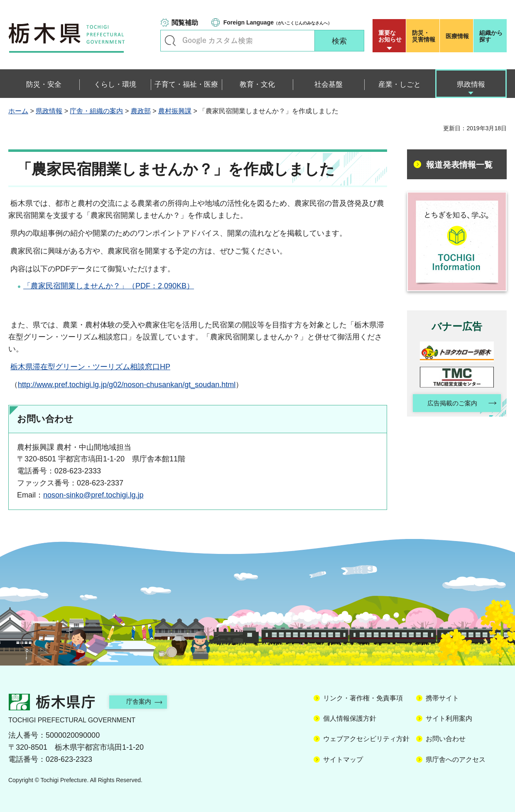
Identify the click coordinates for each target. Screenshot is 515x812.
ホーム (18, 111)
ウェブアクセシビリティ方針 (366, 739)
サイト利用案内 (449, 718)
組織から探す (491, 36)
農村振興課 (175, 111)
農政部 (141, 111)
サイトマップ (343, 760)
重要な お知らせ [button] (390, 36)
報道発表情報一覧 (459, 165)
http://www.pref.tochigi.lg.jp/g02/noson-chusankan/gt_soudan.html (127, 385)
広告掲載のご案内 (450, 404)
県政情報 (49, 111)
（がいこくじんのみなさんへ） (278, 22)
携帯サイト (442, 698)
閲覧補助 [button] (185, 23)
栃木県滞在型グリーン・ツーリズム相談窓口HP (90, 367)
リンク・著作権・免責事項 (363, 698)
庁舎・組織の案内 (96, 111)
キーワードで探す (170, 41)
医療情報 (457, 36)
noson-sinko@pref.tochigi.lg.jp (93, 495)
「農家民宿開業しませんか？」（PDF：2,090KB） (109, 286)
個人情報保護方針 (350, 718)
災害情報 (425, 36)
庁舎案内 (143, 701)
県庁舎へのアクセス (456, 760)
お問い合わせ (446, 739)
